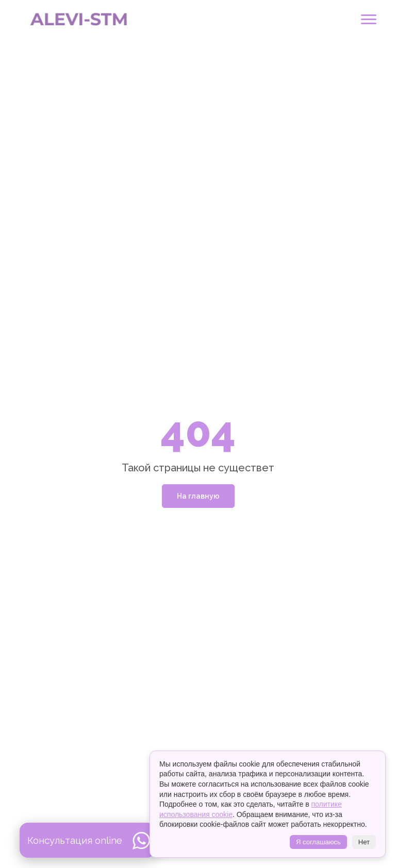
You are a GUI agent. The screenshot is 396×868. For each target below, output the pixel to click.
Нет (364, 842)
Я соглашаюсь (318, 842)
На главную (198, 496)
